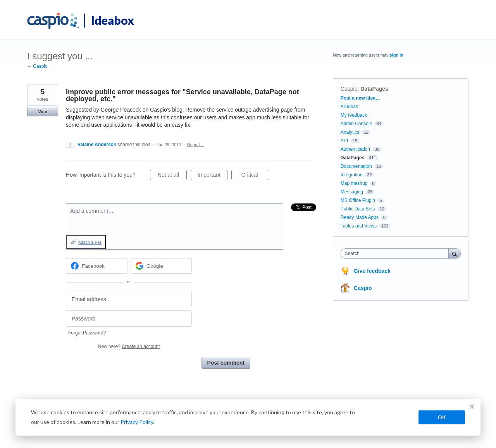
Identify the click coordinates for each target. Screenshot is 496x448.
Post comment (226, 363)
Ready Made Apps (360, 217)
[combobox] (397, 253)
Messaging (352, 192)
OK (442, 417)
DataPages (374, 89)
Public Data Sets (358, 209)
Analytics (350, 132)
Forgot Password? (87, 333)
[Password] (129, 319)
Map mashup (354, 183)
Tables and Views (359, 226)
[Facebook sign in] (97, 266)
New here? (129, 346)
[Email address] (129, 299)
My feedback (354, 115)
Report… (196, 145)
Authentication (355, 149)
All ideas (349, 107)
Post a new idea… (360, 98)
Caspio (349, 89)
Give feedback (372, 271)
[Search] (455, 253)
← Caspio (37, 66)
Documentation (356, 166)
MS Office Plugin (358, 200)
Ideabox (113, 20)
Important (213, 176)
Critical (255, 176)
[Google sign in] (161, 266)
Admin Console (356, 124)
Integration (352, 175)
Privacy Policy (137, 422)
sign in (397, 55)
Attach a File (90, 242)
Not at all (172, 176)
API (344, 141)
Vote (42, 112)
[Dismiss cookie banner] (472, 408)
